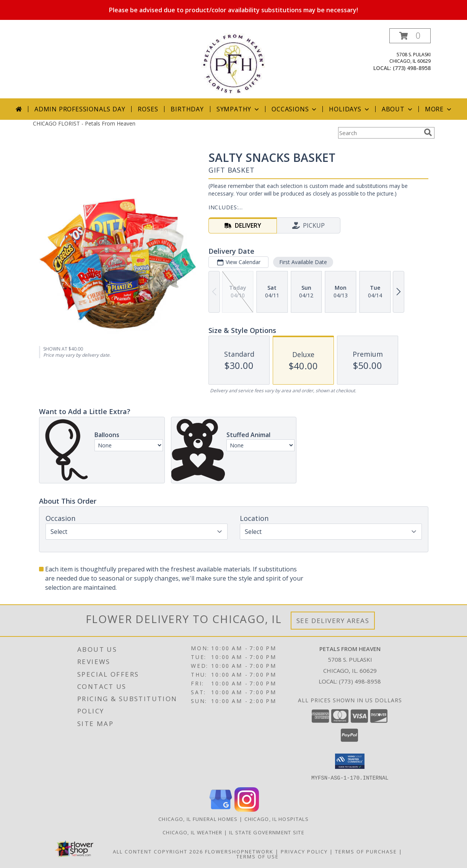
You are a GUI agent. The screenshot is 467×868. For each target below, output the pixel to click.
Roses (148, 109)
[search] (428, 132)
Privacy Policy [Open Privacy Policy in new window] (304, 851)
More (439, 109)
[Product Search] (379, 133)
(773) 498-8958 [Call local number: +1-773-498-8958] (412, 68)
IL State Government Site (267, 832)
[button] (410, 36)
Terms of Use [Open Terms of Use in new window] (258, 856)
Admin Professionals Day (80, 109)
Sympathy (238, 109)
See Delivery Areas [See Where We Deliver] (333, 621)
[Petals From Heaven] (233, 63)
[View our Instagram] (247, 809)
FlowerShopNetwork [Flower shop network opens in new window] (239, 851)
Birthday (187, 109)
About (398, 109)
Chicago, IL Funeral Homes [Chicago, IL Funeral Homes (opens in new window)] (198, 819)
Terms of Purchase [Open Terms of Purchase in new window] (366, 851)
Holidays (350, 109)
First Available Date (303, 262)
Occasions (295, 109)
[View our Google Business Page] (221, 809)
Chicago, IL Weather (193, 832)
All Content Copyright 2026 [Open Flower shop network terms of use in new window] (158, 851)
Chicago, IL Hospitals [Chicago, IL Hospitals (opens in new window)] (277, 819)
